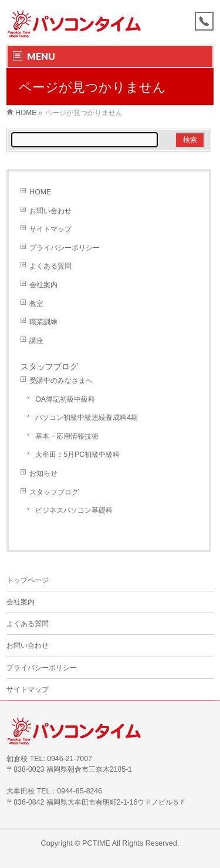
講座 (36, 341)
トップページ (28, 580)
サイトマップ (50, 229)
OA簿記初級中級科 (65, 399)
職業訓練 (43, 322)
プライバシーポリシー (65, 248)
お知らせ (43, 473)
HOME (40, 192)
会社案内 (43, 285)
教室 (36, 304)
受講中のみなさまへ (61, 381)
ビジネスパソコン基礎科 (74, 510)
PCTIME (96, 843)
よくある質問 (50, 266)
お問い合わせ (50, 211)
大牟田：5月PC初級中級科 (77, 455)
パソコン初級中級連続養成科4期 (87, 418)
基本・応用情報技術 (67, 436)
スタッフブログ (49, 366)
